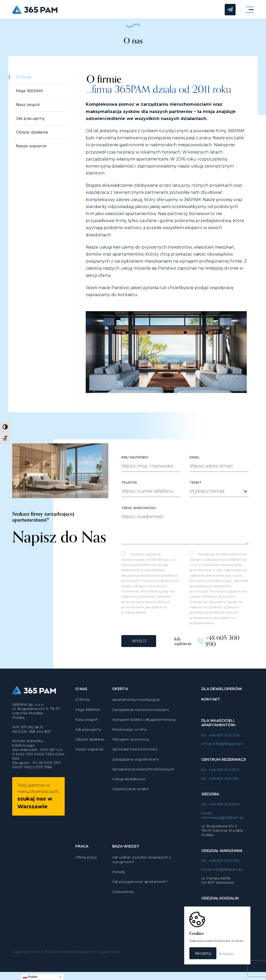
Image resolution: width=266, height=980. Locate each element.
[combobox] (219, 496)
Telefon (129, 487)
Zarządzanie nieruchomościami (141, 714)
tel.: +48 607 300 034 (221, 739)
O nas (81, 693)
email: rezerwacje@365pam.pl (222, 819)
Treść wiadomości (139, 513)
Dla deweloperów (222, 693)
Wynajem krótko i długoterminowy (144, 724)
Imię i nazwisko (135, 462)
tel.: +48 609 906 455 (220, 783)
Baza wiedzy (126, 851)
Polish (30, 977)
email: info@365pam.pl (222, 748)
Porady (119, 876)
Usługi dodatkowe (129, 783)
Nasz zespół (28, 105)
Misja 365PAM (29, 91)
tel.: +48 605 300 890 (221, 774)
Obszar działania (32, 133)
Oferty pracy (86, 861)
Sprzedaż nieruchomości (135, 754)
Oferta (120, 693)
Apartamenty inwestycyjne (136, 704)
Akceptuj (203, 953)
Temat (196, 487)
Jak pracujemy (30, 119)
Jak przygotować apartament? (140, 886)
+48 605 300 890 (222, 646)
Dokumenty (123, 896)
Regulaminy (227, 953)
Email (195, 462)
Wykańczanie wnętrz (131, 793)
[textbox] (215, 496)
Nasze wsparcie (31, 146)
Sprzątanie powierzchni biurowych (143, 773)
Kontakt (211, 704)
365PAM (115, 10)
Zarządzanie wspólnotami (135, 763)
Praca (82, 851)
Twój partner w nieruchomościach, (38, 801)
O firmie (24, 78)
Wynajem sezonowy (131, 744)
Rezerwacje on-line (129, 734)
